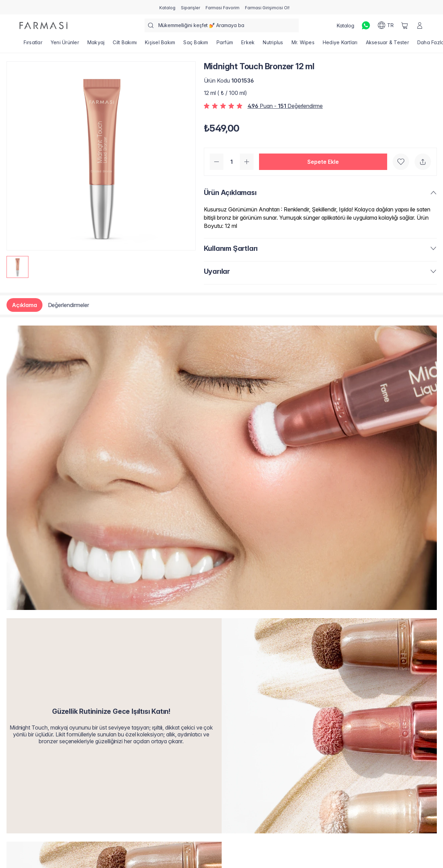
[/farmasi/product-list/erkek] (248, 45)
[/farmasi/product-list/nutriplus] (273, 45)
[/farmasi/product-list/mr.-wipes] (303, 45)
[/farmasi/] (44, 26)
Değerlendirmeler (69, 305)
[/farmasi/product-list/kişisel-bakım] (160, 45)
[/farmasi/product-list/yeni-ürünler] (65, 45)
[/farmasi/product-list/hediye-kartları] (340, 45)
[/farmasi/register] (190, 7)
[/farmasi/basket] (405, 25)
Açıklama (24, 305)
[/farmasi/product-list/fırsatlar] (33, 45)
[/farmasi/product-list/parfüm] (225, 45)
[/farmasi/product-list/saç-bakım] (196, 45)
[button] (323, 162)
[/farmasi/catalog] (167, 7)
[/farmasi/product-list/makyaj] (96, 45)
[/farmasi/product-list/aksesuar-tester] (387, 45)
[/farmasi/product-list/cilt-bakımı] (125, 45)
